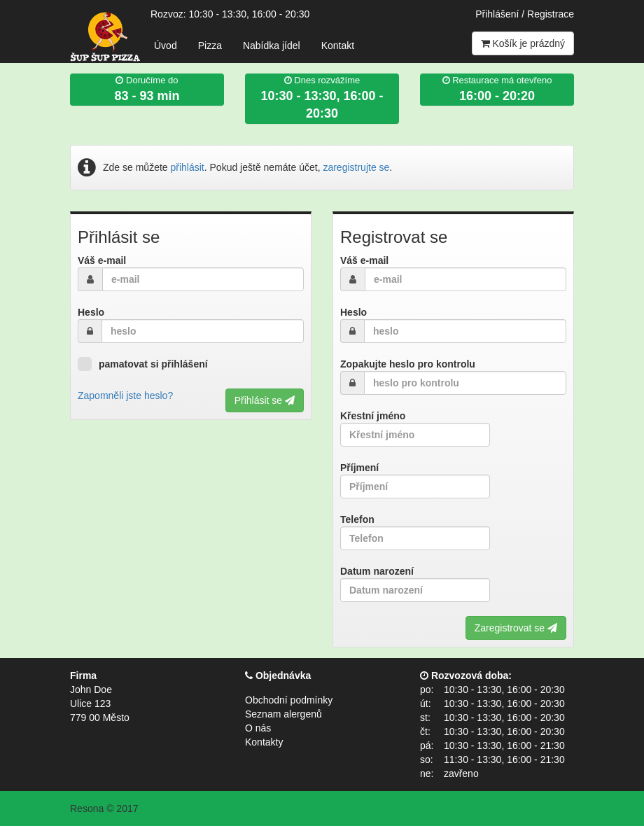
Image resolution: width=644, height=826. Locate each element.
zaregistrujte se (356, 167)
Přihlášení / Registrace (525, 14)
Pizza (210, 45)
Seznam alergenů (283, 714)
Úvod (166, 45)
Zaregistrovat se (516, 628)
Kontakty (264, 742)
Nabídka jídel (272, 45)
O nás (258, 728)
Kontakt (338, 45)
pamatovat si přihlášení (143, 364)
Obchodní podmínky (289, 700)
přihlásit (188, 167)
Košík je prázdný (523, 43)
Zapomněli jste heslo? (125, 395)
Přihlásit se (265, 400)
